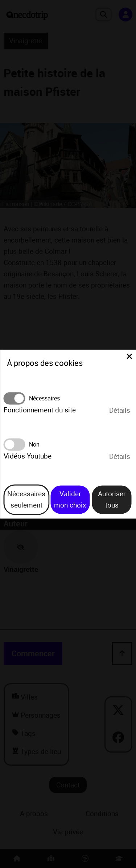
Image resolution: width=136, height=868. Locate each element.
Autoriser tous (112, 500)
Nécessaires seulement (26, 500)
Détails (120, 410)
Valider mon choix (70, 500)
